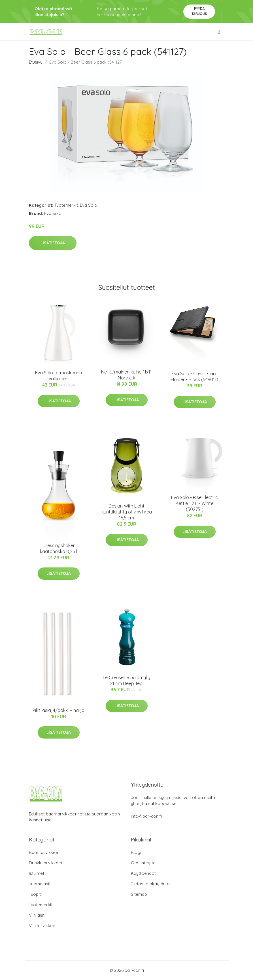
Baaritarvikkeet (44, 852)
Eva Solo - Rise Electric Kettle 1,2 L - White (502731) (194, 503)
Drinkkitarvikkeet (46, 863)
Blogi (136, 852)
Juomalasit (40, 884)
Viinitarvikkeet (43, 926)
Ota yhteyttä (143, 863)
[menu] (219, 32)
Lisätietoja (53, 243)
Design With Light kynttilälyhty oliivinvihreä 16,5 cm (127, 512)
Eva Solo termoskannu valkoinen (59, 376)
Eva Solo (89, 205)
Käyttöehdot (143, 873)
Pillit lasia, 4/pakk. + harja (59, 710)
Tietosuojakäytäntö (150, 884)
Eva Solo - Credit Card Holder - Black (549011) (194, 376)
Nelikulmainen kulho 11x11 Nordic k (127, 375)
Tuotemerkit (66, 205)
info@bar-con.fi (146, 816)
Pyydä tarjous (199, 11)
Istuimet (37, 873)
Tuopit (35, 894)
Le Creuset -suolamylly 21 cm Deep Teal (127, 680)
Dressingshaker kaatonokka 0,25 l (59, 548)
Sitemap (139, 894)
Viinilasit (37, 915)
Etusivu (36, 62)
